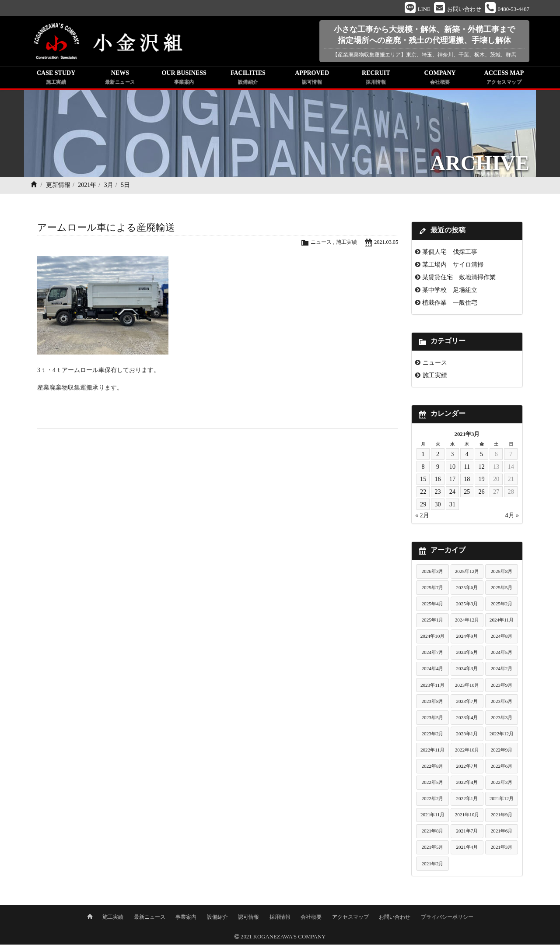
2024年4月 (433, 670)
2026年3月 (433, 573)
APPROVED (312, 80)
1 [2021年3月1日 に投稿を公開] (423, 456)
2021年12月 (502, 800)
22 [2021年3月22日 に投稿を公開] (423, 493)
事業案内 (186, 917)
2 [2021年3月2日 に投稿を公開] (438, 456)
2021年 (87, 187)
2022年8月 (433, 768)
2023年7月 (467, 703)
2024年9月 (467, 638)
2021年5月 (433, 849)
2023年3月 (501, 719)
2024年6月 (467, 654)
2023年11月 (432, 686)
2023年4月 (467, 719)
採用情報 (280, 917)
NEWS (120, 80)
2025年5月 (501, 589)
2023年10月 (467, 686)
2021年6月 (501, 833)
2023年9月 (501, 686)
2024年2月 (501, 670)
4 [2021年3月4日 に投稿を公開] (467, 456)
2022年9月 (501, 752)
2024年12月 (467, 622)
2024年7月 (433, 654)
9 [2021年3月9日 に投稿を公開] (438, 468)
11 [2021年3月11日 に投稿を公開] (467, 468)
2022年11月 (432, 752)
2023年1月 (467, 735)
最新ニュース (150, 917)
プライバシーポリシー (447, 917)
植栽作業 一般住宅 (450, 304)
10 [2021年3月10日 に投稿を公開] (452, 468)
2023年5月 (433, 719)
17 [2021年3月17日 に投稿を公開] (452, 481)
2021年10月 (467, 816)
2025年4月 (433, 605)
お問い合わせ (395, 917)
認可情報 (248, 917)
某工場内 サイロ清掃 (453, 266)
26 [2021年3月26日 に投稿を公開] (482, 493)
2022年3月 (501, 784)
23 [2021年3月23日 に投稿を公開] (437, 493)
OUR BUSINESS (184, 80)
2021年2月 (433, 865)
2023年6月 (501, 703)
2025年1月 (433, 622)
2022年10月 (467, 752)
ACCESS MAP (504, 80)
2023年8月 (433, 703)
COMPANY (440, 80)
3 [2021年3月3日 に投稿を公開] (452, 456)
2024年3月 (467, 670)
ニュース (318, 244)
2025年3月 (467, 605)
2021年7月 (467, 833)
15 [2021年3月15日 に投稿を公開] (423, 481)
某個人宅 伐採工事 (450, 253)
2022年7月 (467, 768)
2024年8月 (501, 638)
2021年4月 (467, 849)
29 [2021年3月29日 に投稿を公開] (423, 506)
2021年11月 (432, 816)
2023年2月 (433, 735)
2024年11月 (502, 622)
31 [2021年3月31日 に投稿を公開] (452, 506)
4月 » (512, 517)
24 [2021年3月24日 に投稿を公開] (452, 493)
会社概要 (311, 917)
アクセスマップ (350, 917)
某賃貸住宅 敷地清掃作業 (459, 279)
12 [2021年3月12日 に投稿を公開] (482, 468)
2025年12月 (467, 573)
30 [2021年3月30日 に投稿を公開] (437, 506)
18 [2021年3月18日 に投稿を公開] (467, 481)
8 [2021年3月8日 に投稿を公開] (423, 468)
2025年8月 (501, 573)
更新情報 (58, 187)
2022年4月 (467, 784)
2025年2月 (501, 605)
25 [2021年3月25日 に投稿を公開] (467, 493)
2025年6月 (467, 589)
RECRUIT (376, 80)
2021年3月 (501, 849)
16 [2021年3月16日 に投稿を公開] (437, 481)
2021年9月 (501, 816)
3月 (109, 187)
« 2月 (422, 517)
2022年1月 (467, 800)
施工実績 (344, 244)
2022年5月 (433, 784)
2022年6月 (501, 768)
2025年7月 (433, 589)
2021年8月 (433, 833)
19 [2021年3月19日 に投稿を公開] (482, 481)
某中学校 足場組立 (450, 292)
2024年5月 (501, 654)
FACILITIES (248, 80)
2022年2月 (433, 800)
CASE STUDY (56, 80)
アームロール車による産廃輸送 (106, 229)
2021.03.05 (385, 244)
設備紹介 (217, 917)
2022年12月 (502, 735)
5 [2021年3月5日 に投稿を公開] (481, 456)
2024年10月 (433, 638)
